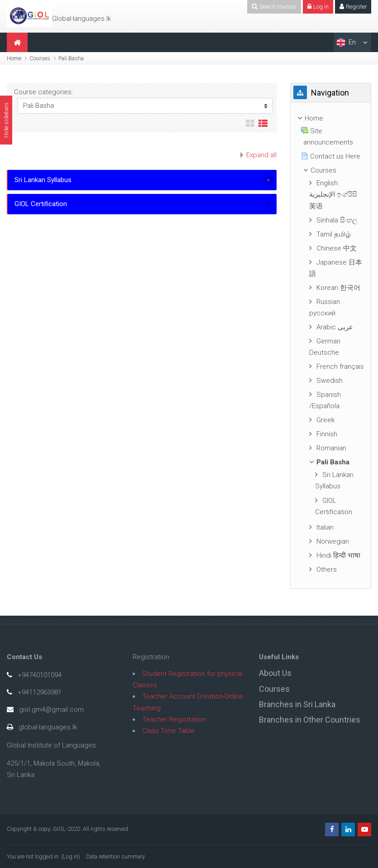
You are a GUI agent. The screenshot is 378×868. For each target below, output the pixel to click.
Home (14, 58)
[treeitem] (331, 118)
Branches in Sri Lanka (297, 704)
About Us (275, 673)
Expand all (261, 155)
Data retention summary (115, 856)
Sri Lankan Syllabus (43, 180)
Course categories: (43, 92)
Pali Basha (71, 58)
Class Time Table (168, 731)
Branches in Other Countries (310, 720)
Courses (40, 58)
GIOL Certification (41, 204)
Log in (71, 856)
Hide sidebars (6, 120)
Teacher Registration (174, 719)
